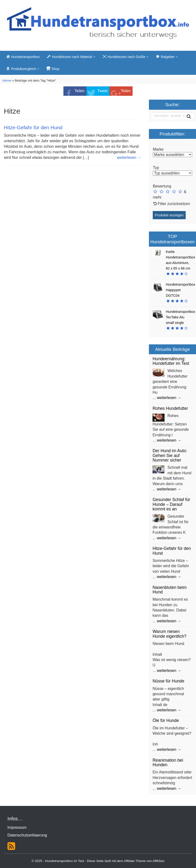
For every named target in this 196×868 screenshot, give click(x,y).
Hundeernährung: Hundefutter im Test (171, 361)
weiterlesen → (129, 158)
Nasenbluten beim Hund (170, 590)
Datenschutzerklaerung (27, 835)
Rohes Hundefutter (170, 408)
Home (7, 80)
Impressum (17, 827)
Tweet (102, 91)
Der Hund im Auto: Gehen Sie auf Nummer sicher (170, 455)
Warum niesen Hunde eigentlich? (169, 634)
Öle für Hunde (166, 720)
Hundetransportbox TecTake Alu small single (180, 317)
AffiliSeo (159, 861)
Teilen (80, 91)
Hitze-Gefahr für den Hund (33, 127)
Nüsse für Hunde (168, 681)
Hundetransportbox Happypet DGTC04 (180, 290)
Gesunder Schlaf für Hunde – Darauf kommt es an (171, 504)
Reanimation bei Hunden (168, 762)
